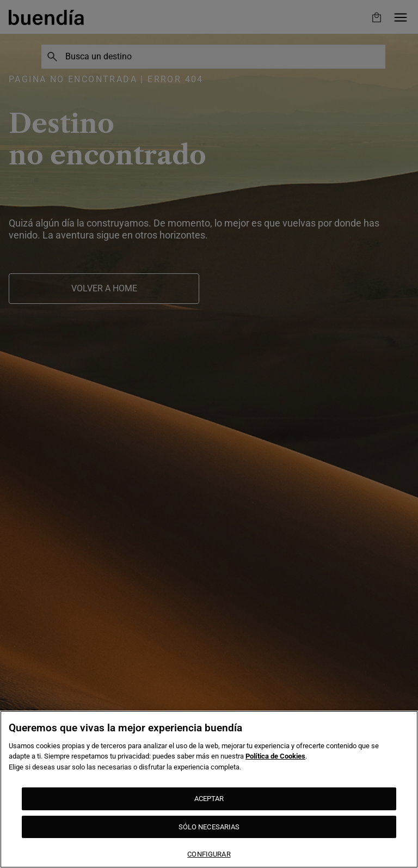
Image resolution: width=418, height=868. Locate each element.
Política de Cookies (275, 756)
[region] (209, 789)
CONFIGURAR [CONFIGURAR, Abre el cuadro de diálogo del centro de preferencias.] (209, 854)
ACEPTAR (209, 799)
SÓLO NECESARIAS (209, 827)
